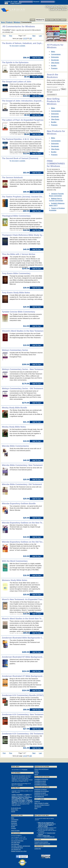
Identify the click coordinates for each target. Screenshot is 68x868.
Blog (57, 20)
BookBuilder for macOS (40, 793)
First (4, 36)
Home (33, 20)
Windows (17, 22)
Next (34, 36)
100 (30, 38)
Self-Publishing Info (39, 797)
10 (24, 38)
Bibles (53, 52)
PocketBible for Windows (41, 785)
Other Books (55, 63)
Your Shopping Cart (16, 849)
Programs (54, 68)
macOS (36, 774)
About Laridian (39, 799)
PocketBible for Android (40, 781)
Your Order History (16, 842)
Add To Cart (37, 58)
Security (13, 812)
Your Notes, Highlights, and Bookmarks (21, 846)
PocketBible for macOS (40, 783)
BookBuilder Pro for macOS (41, 795)
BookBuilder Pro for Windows (42, 791)
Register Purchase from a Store (19, 851)
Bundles (54, 66)
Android (36, 771)
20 (26, 38)
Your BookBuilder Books (17, 848)
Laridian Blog (38, 849)
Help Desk (50, 20)
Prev (11, 36)
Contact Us (37, 801)
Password (36, 2)
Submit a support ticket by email (42, 844)
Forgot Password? (16, 3)
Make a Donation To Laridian (41, 803)
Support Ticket (46, 836)
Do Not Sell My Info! (16, 808)
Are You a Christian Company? (42, 805)
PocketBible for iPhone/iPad (41, 779)
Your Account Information (17, 841)
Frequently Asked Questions (41, 842)
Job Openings (38, 807)
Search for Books (15, 831)
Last (40, 36)
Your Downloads (15, 844)
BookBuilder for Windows (41, 790)
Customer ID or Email (11, 2)
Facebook (20, 785)
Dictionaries (55, 57)
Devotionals (55, 60)
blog (13, 785)
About (63, 20)
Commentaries (56, 54)
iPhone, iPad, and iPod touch (42, 769)
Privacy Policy (15, 810)
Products (40, 20)
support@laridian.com (49, 837)
